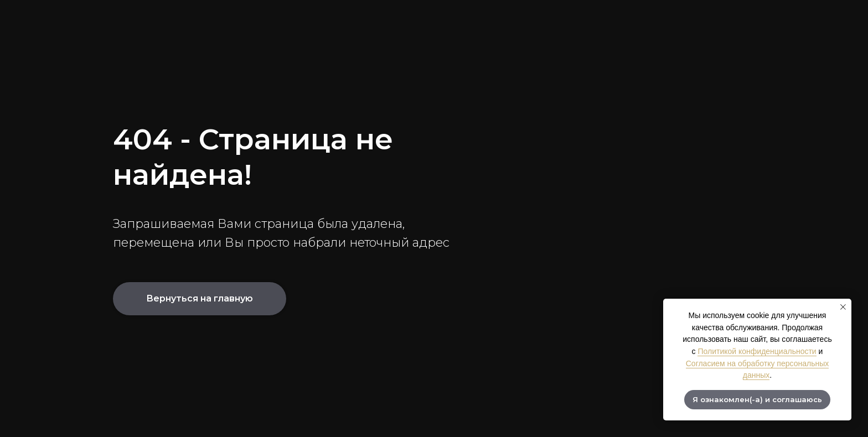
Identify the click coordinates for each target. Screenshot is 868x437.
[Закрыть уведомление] (843, 307)
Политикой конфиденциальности (757, 351)
